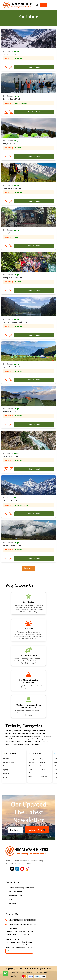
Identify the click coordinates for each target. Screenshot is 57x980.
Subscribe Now (37, 830)
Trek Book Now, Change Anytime (19, 951)
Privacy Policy (15, 972)
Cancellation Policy (40, 972)
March (31, 766)
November (43, 773)
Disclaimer (12, 904)
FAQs (10, 900)
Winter (5, 777)
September (44, 766)
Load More (28, 568)
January (31, 759)
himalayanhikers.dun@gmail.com (22, 924)
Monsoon (6, 766)
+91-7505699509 (29, 920)
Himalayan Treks (9, 762)
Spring (5, 770)
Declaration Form (15, 896)
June (30, 776)
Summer (6, 774)
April (30, 769)
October (43, 769)
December (43, 776)
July (41, 759)
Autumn (6, 758)
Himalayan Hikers (30, 969)
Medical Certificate (15, 892)
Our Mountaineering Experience (21, 888)
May (30, 773)
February (32, 762)
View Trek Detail (34, 67)
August (42, 762)
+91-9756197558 (15, 920)
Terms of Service (27, 972)
